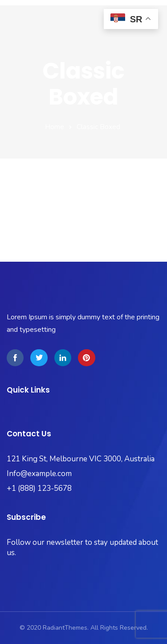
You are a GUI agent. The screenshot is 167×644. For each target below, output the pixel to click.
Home (55, 127)
